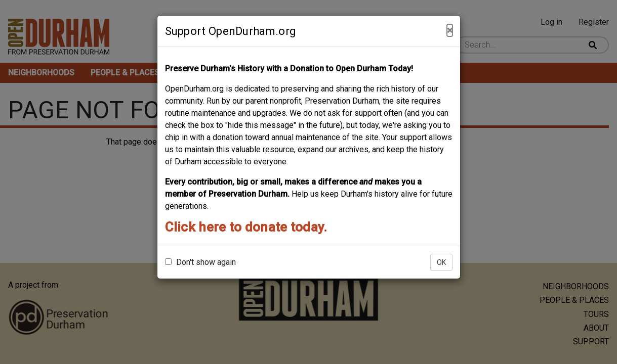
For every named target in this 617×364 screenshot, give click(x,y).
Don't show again (200, 262)
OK (441, 262)
